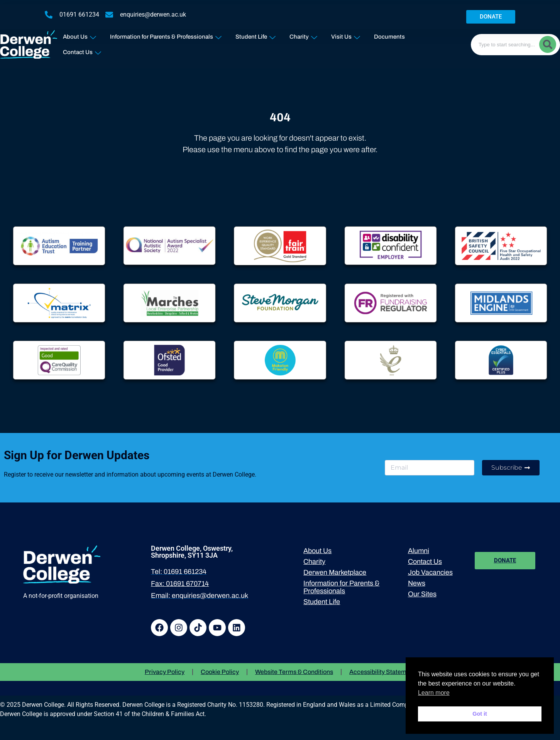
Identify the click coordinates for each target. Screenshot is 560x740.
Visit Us (346, 35)
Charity (303, 35)
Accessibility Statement (382, 672)
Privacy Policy (165, 672)
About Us (80, 35)
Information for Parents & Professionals (166, 35)
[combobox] (515, 45)
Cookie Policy (220, 672)
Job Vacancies (430, 572)
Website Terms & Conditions (294, 672)
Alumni (419, 551)
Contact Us (82, 50)
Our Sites (422, 594)
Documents (389, 37)
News (417, 583)
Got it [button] (480, 714)
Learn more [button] (434, 693)
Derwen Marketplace (335, 572)
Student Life (255, 35)
